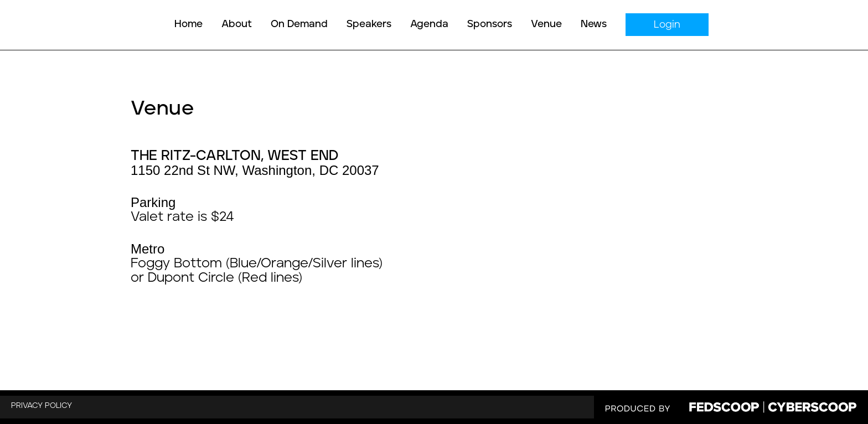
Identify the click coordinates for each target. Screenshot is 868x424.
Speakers (369, 24)
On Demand (299, 24)
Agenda (429, 24)
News (594, 24)
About (237, 24)
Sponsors (490, 24)
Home (188, 24)
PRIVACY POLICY (42, 406)
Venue (546, 24)
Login (667, 25)
